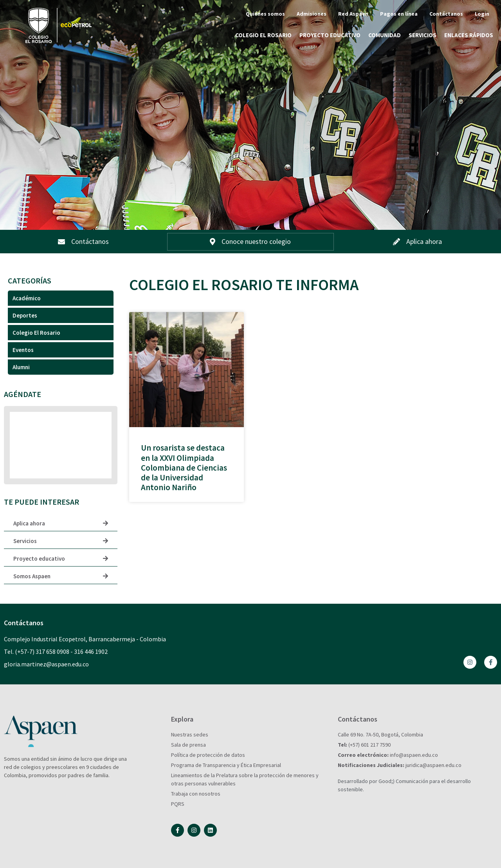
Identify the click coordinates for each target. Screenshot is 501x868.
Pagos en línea (399, 14)
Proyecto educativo (330, 35)
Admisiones (312, 14)
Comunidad (385, 35)
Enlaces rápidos (469, 35)
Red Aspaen (353, 14)
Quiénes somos (265, 14)
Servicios (423, 35)
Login (482, 14)
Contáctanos (446, 14)
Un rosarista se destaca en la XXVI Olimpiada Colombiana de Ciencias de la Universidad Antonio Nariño (184, 467)
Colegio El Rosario (263, 35)
